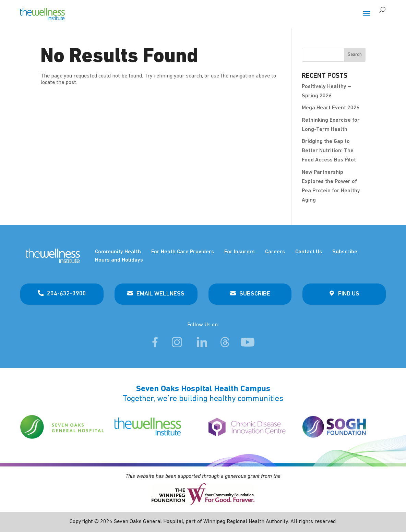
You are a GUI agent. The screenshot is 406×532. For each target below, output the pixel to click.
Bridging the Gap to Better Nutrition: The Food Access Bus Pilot (329, 151)
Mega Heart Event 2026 (331, 108)
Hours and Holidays (119, 260)
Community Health (118, 252)
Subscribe (345, 252)
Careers (275, 252)
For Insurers (240, 252)
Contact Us (309, 252)
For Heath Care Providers (183, 252)
